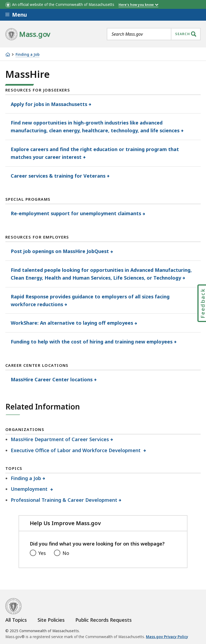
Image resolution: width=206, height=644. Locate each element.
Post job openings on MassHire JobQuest (60, 251)
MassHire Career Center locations (52, 379)
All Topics (16, 620)
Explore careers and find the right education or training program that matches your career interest (95, 153)
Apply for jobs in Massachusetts (49, 104)
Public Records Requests (104, 620)
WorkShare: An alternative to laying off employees (72, 323)
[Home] (8, 54)
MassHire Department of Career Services (60, 439)
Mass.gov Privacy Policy (167, 637)
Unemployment (30, 489)
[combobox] (154, 34)
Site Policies (51, 620)
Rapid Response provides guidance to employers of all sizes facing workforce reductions (90, 300)
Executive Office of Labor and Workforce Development (76, 450)
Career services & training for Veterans (58, 176)
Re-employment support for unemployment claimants (76, 213)
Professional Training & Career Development (64, 500)
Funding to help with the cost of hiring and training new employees (92, 342)
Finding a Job (27, 55)
